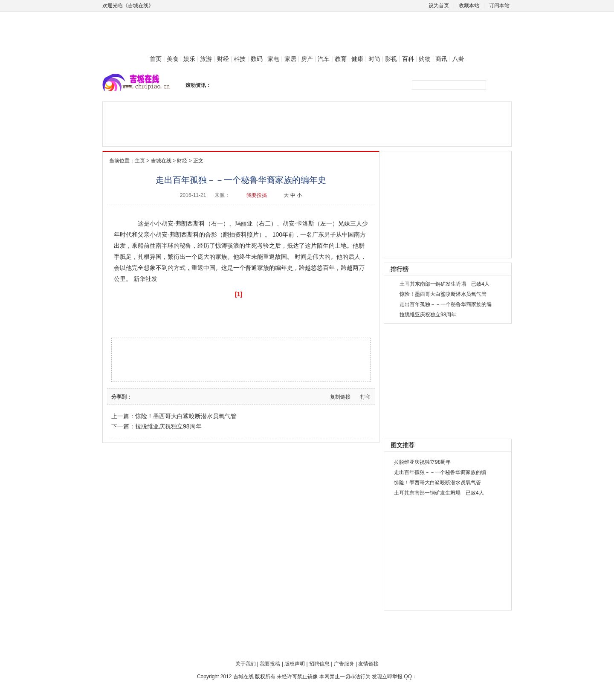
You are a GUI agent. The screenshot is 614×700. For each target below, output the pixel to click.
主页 (140, 161)
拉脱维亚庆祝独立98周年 (168, 426)
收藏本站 (469, 6)
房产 (307, 59)
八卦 (458, 59)
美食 (173, 59)
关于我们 (246, 664)
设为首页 (439, 6)
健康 (357, 59)
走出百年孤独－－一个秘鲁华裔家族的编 (446, 304)
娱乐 (189, 59)
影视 (391, 59)
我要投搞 (257, 195)
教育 (341, 59)
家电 (273, 59)
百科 (408, 59)
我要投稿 (270, 664)
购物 (425, 59)
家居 (290, 59)
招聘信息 (319, 664)
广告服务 (344, 664)
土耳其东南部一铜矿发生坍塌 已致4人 (445, 284)
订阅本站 (499, 6)
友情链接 (368, 664)
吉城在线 (161, 161)
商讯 (441, 59)
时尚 (374, 59)
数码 (257, 59)
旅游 (206, 59)
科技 (240, 59)
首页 (156, 59)
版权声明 (295, 664)
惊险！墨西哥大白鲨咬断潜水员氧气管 (186, 416)
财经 (223, 59)
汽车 (324, 59)
